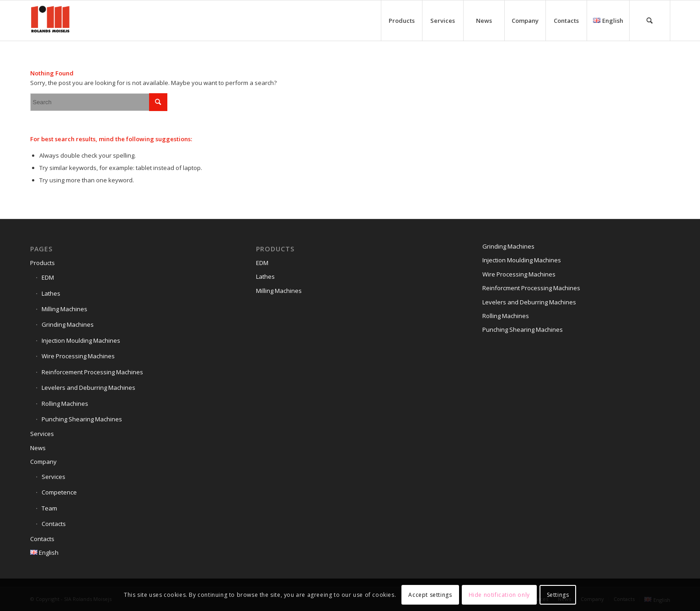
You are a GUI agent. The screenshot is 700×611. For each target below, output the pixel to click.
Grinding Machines (68, 324)
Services (42, 434)
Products (43, 263)
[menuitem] (401, 21)
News (38, 448)
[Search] (650, 21)
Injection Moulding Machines (81, 340)
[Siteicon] (50, 21)
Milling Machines (64, 309)
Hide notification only (499, 595)
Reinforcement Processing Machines (92, 372)
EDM (48, 277)
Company (43, 462)
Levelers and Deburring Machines (88, 388)
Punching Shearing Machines (82, 419)
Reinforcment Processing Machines (531, 288)
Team (49, 508)
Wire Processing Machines (78, 356)
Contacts (54, 524)
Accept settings (430, 595)
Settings (558, 595)
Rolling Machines (65, 404)
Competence (59, 492)
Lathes (51, 293)
